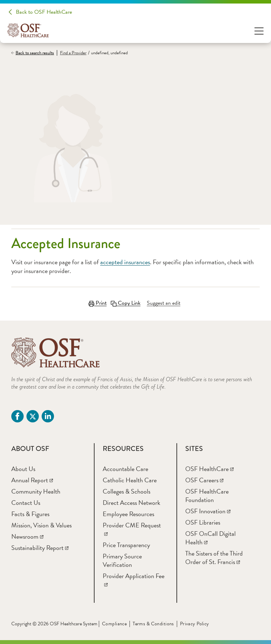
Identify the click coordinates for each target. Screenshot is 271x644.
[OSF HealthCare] (209, 469)
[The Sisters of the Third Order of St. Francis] (214, 558)
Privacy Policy (195, 624)
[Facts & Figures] (30, 514)
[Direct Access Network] (131, 503)
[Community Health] (36, 491)
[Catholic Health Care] (130, 480)
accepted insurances (125, 262)
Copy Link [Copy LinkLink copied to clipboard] (126, 303)
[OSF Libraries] (203, 522)
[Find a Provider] (72, 53)
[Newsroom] (27, 536)
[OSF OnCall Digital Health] (210, 538)
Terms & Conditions (153, 624)
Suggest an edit (164, 303)
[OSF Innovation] (208, 511)
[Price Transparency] (126, 545)
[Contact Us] (26, 503)
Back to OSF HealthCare (44, 12)
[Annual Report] (32, 480)
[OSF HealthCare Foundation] (207, 496)
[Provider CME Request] (132, 529)
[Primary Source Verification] (122, 560)
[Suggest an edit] (164, 303)
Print (98, 303)
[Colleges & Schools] (127, 491)
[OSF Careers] (204, 480)
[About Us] (23, 469)
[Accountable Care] (125, 469)
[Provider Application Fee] (134, 580)
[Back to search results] (34, 53)
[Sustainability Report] (40, 548)
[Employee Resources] (128, 514)
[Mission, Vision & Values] (41, 525)
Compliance (114, 624)
